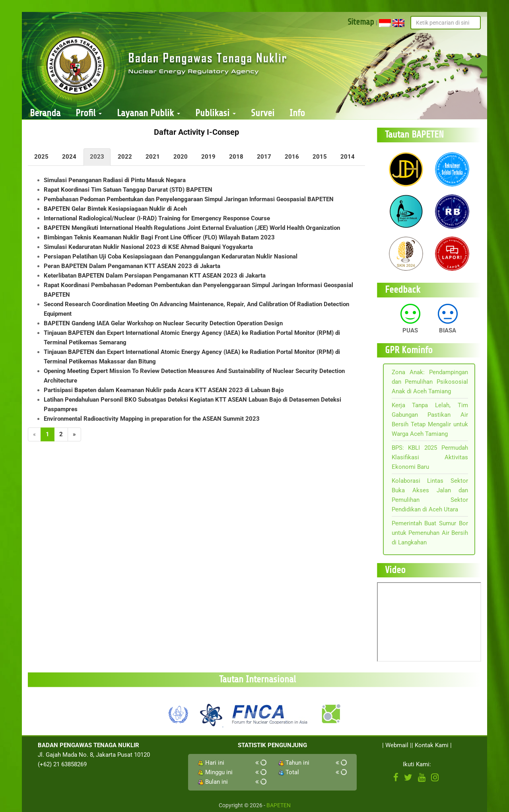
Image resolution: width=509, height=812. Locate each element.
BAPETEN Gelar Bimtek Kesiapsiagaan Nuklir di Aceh (115, 209)
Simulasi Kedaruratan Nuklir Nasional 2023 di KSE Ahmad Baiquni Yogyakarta (148, 247)
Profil (89, 113)
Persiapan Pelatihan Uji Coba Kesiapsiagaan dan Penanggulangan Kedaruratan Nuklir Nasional (171, 256)
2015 (320, 157)
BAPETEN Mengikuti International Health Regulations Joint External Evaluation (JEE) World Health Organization (192, 228)
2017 (264, 157)
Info (297, 113)
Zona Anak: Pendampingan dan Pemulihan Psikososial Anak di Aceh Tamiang (430, 382)
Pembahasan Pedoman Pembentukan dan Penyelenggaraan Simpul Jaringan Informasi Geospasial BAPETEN (189, 199)
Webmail (397, 745)
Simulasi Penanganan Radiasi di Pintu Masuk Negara (115, 180)
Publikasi (216, 113)
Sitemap (361, 22)
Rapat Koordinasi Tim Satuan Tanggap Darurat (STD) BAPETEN (128, 190)
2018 (236, 157)
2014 (348, 157)
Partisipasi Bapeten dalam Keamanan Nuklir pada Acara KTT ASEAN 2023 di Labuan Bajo (164, 390)
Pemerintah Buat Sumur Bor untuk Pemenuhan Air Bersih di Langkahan (430, 533)
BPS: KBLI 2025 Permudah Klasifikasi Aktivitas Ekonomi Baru (430, 457)
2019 (208, 157)
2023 (97, 157)
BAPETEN (279, 805)
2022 (125, 157)
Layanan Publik (149, 113)
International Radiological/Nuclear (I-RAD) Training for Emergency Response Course (157, 218)
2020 (181, 157)
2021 (153, 157)
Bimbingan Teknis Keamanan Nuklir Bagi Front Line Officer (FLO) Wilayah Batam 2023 (159, 237)
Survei (263, 113)
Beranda (45, 113)
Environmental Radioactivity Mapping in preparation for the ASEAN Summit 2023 (152, 419)
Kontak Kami (432, 745)
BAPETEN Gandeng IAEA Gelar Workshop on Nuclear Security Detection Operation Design (163, 323)
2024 (69, 157)
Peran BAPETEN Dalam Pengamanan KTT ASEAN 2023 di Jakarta (132, 266)
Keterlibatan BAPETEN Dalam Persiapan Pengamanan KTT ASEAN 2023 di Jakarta (155, 276)
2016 (292, 157)
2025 (41, 157)
